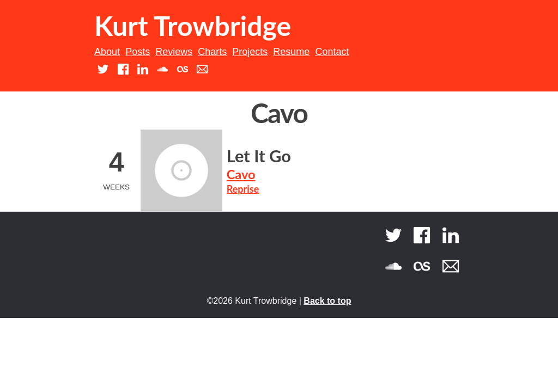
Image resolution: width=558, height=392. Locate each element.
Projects (250, 52)
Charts (212, 52)
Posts (138, 52)
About (107, 52)
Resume (291, 52)
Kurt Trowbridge (193, 26)
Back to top (327, 301)
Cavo (241, 174)
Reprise (243, 189)
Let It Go (259, 156)
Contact (332, 52)
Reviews (174, 52)
